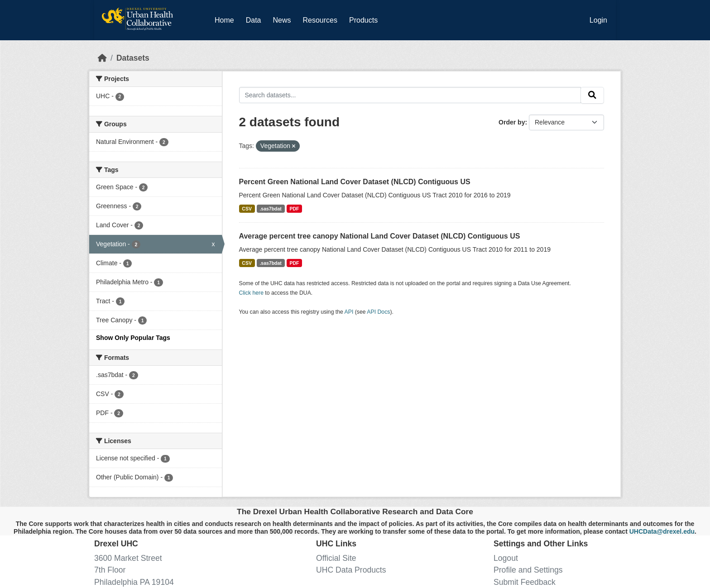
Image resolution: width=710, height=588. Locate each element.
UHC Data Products (351, 570)
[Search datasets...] (410, 95)
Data (255, 19)
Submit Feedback (525, 582)
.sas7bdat (270, 209)
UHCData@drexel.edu (662, 531)
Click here (251, 293)
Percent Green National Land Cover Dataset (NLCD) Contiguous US (355, 182)
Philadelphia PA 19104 (134, 582)
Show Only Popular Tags (133, 338)
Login (598, 20)
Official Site (336, 558)
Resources (320, 20)
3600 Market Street (128, 558)
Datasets (133, 58)
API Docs (378, 312)
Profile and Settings (528, 570)
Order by (512, 122)
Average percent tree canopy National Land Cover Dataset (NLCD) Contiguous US (380, 236)
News (282, 20)
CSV (247, 209)
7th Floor (110, 570)
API (349, 312)
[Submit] (592, 95)
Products (363, 20)
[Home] (102, 58)
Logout (506, 558)
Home (224, 20)
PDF (294, 209)
